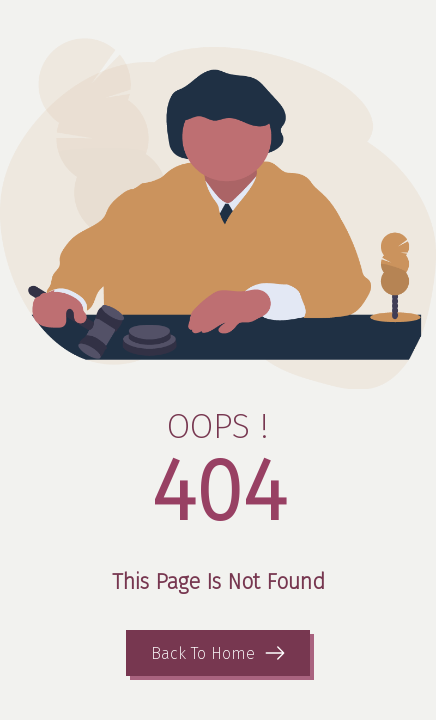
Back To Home (203, 653)
